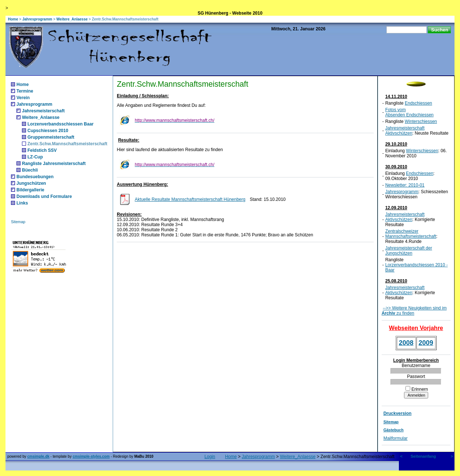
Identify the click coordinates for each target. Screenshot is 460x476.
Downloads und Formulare (44, 196)
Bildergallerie (30, 190)
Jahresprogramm (37, 19)
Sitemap (18, 222)
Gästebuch (394, 430)
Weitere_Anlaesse (72, 19)
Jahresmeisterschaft (43, 111)
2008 (406, 343)
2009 (426, 343)
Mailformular (396, 438)
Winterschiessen (421, 121)
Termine (25, 91)
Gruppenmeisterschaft (51, 137)
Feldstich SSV (42, 150)
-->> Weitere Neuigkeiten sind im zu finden (414, 311)
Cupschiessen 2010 (48, 131)
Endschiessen (418, 103)
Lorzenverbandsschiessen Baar (61, 124)
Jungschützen (31, 183)
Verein (23, 98)
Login (210, 457)
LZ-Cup (35, 157)
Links (22, 203)
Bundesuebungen (35, 177)
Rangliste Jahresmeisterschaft (54, 164)
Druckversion (398, 413)
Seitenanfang (423, 456)
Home (13, 19)
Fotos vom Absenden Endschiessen (409, 112)
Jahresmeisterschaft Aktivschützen (405, 131)
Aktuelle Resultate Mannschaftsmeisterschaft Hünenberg (190, 199)
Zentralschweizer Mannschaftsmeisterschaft (411, 234)
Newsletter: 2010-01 (405, 185)
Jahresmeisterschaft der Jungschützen (409, 251)
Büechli (30, 170)
